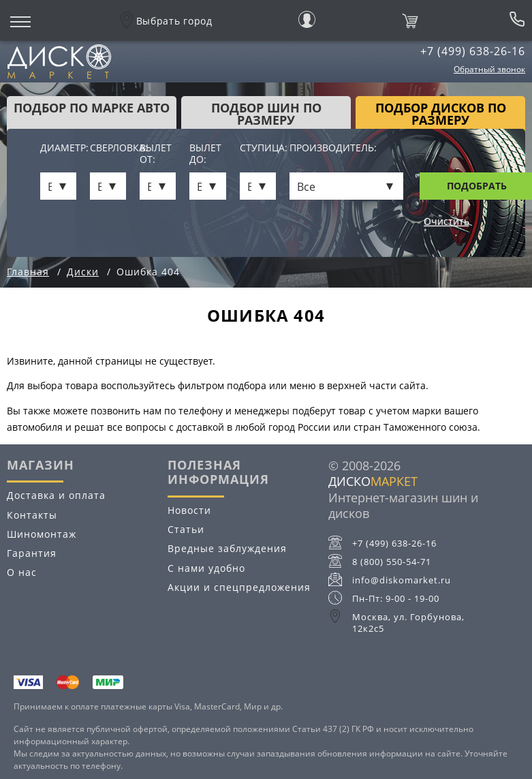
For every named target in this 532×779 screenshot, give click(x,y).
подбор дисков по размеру (441, 114)
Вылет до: (205, 154)
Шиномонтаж (42, 534)
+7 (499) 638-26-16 (473, 51)
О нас (22, 572)
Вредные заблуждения (227, 548)
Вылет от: (156, 154)
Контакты (32, 515)
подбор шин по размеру (266, 114)
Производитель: (333, 148)
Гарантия (32, 553)
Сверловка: (108, 148)
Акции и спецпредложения (239, 587)
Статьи (186, 529)
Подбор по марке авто (92, 108)
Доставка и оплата (56, 495)
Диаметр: (58, 148)
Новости (189, 510)
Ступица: (258, 148)
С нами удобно (206, 568)
